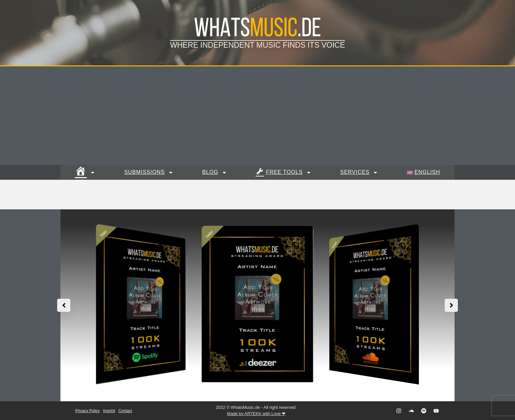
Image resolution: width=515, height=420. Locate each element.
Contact (125, 411)
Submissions (149, 173)
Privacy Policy (88, 411)
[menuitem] (424, 173)
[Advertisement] (257, 116)
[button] (451, 305)
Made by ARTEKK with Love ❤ (256, 414)
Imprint (109, 411)
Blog (215, 173)
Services (359, 173)
